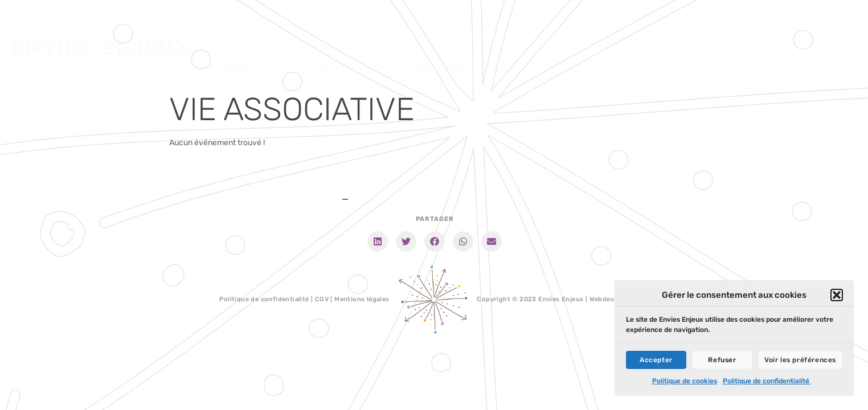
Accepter (656, 362)
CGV (322, 299)
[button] (837, 297)
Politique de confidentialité (767, 383)
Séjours (507, 48)
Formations (241, 48)
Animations (435, 48)
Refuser (722, 362)
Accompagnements (338, 48)
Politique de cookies (685, 383)
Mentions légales (362, 299)
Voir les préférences (800, 362)
